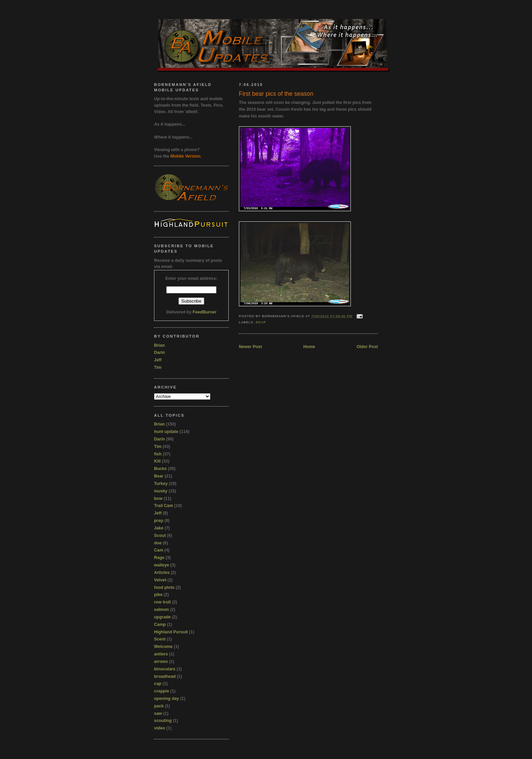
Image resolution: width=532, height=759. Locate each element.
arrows (161, 662)
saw (158, 713)
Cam (159, 550)
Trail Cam (164, 506)
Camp (160, 625)
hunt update (166, 432)
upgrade (162, 617)
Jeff (158, 360)
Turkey (161, 484)
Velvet (160, 580)
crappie (161, 691)
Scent (160, 639)
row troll (162, 602)
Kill (157, 461)
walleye (161, 565)
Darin (159, 353)
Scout (160, 536)
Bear (261, 322)
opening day (166, 699)
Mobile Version (186, 156)
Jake (159, 528)
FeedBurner (205, 312)
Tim (158, 367)
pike (158, 595)
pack (159, 706)
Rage (159, 558)
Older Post (367, 347)
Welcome (163, 647)
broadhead (165, 676)
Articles (162, 573)
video (160, 728)
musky (161, 491)
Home (309, 347)
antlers (161, 654)
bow (158, 499)
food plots (164, 588)
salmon (161, 610)
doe (158, 543)
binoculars (165, 669)
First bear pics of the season (276, 94)
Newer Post (250, 347)
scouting (163, 721)
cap (158, 684)
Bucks (160, 469)
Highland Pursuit (171, 632)
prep (159, 521)
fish (158, 454)
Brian (159, 345)
